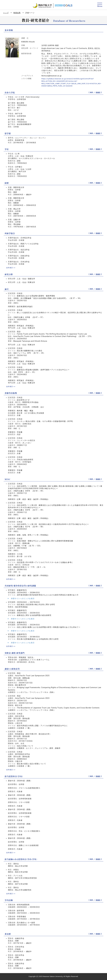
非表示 (98, 92)
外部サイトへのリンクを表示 (21, 599)
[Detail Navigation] (100, 5)
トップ (6, 13)
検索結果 (17, 13)
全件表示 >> (11, 268)
